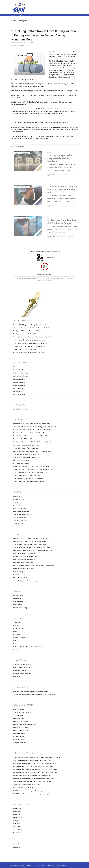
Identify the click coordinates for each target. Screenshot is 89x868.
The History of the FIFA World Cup (23, 439)
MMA (15, 824)
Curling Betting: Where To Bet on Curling (25, 581)
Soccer (15, 830)
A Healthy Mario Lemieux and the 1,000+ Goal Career (29, 352)
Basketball (16, 812)
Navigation (24, 21)
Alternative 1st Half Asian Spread (23, 514)
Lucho (15, 644)
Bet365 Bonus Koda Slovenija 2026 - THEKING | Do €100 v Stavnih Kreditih (35, 770)
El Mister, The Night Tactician (22, 638)
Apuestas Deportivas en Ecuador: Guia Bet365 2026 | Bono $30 (32, 760)
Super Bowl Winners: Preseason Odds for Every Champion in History (33, 469)
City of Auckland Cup (20, 671)
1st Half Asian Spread (20, 518)
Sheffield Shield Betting (20, 608)
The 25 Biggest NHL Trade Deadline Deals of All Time (29, 482)
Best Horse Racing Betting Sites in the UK (25, 557)
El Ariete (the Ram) (19, 629)
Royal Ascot (17, 677)
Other (15, 827)
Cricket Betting (18, 605)
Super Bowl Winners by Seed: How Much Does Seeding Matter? (32, 466)
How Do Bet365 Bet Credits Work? (23, 563)
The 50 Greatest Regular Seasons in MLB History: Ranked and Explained (35, 427)
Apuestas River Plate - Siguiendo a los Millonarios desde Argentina (33, 782)
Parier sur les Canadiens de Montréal (24, 788)
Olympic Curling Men (19, 718)
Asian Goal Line (18, 524)
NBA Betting (17, 599)
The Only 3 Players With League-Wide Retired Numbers (60, 159)
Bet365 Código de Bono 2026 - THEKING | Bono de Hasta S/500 (32, 776)
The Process (17, 622)
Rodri (15, 632)
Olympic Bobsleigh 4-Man (21, 727)
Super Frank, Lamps (19, 650)
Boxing (15, 815)
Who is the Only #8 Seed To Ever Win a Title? (26, 349)
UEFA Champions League (21, 731)
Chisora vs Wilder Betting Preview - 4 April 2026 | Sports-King (31, 691)
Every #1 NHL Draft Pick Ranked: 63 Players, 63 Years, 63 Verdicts (33, 451)
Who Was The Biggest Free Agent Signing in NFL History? (30, 343)
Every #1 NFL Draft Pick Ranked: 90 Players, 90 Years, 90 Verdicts (33, 436)
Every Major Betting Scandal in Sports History (27, 445)
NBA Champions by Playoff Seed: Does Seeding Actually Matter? (32, 424)
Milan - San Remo (18, 740)
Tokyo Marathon (18, 715)
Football (16, 818)
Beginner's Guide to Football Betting (24, 569)
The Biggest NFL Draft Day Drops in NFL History (27, 331)
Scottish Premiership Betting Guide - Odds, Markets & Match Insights (34, 566)
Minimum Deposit (19, 499)
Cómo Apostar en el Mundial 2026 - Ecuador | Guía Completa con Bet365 (35, 763)
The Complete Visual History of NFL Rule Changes (28, 478)
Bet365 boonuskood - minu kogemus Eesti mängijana (29, 791)
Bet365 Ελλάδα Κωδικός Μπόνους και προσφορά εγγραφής (31, 794)
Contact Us (17, 848)
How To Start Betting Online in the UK (24, 560)
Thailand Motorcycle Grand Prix (23, 712)
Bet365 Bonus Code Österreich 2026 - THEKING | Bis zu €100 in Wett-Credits (36, 773)
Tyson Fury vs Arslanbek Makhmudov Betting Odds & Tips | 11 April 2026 (35, 695)
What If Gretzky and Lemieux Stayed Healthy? (27, 457)
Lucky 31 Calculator (19, 382)
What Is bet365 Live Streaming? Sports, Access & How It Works (32, 547)
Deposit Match (18, 496)
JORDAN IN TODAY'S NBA (21, 463)
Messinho (16, 641)
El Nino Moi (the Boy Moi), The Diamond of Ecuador (28, 647)
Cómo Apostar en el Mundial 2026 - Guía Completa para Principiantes (34, 779)
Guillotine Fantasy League (21, 511)
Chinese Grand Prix (19, 734)
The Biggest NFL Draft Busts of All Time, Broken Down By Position (33, 442)
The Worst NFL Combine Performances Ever (26, 454)
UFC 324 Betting (18, 596)
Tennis (15, 833)
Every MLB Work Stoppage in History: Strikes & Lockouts (30, 325)
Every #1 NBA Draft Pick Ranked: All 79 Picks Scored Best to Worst (33, 430)
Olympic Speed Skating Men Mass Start (25, 724)
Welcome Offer (18, 502)
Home (13, 21)
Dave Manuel (20, 45)
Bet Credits (17, 505)
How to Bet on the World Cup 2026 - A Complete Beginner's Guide (32, 550)
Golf (15, 821)
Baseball (16, 809)
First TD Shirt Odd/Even (20, 508)
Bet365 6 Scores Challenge (21, 409)
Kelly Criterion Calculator (21, 376)
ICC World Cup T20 (19, 737)
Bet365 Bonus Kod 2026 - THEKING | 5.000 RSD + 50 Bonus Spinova (33, 767)
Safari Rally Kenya (19, 709)
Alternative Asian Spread (21, 521)
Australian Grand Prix (20, 743)
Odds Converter (18, 391)
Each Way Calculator (20, 367)
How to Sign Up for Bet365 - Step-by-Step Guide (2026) (29, 541)
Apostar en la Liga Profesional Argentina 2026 (27, 785)
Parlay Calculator (18, 388)
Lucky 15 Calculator (19, 385)
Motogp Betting (18, 602)
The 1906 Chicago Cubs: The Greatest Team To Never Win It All (32, 337)
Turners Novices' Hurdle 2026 (22, 665)
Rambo (16, 626)
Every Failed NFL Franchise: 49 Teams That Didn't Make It (30, 433)
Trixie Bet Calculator (19, 370)
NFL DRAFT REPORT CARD (21, 460)
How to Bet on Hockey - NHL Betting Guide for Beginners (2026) (32, 538)
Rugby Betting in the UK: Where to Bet (24, 554)
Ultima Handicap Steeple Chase (23, 668)
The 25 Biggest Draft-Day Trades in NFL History (27, 475)
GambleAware (51, 257)
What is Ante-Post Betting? (21, 578)
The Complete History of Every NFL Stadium (26, 448)
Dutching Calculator (19, 394)
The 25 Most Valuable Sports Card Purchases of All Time (30, 472)
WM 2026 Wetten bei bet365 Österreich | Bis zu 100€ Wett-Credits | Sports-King (37, 757)
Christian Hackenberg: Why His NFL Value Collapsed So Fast (31, 328)
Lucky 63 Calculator (19, 379)
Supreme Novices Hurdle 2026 (22, 674)
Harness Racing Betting (20, 572)
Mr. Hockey (17, 635)
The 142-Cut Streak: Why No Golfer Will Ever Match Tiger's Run (63, 190)
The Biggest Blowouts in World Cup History (26, 334)
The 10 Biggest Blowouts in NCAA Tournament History (29, 340)
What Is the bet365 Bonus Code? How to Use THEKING (30, 544)
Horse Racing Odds (19, 575)
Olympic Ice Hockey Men (21, 721)
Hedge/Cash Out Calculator (22, 373)
